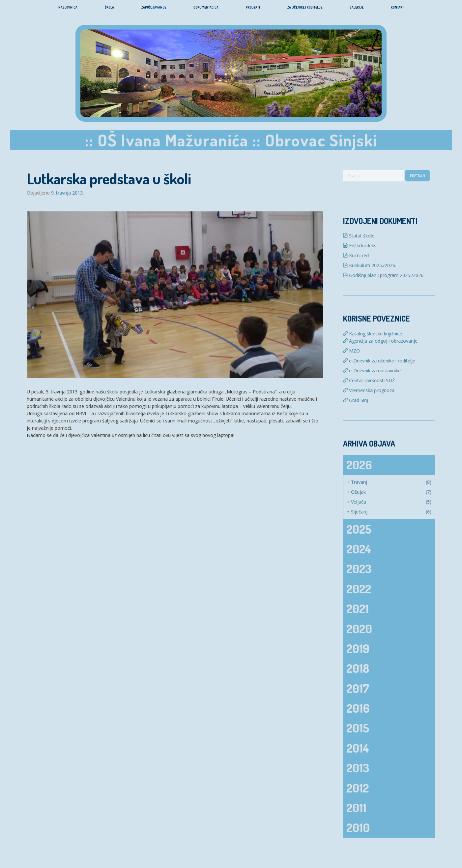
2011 (356, 808)
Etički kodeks (360, 246)
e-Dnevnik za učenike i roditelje (379, 361)
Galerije (357, 7)
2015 (358, 728)
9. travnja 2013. (67, 193)
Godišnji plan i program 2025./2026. (384, 275)
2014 (358, 748)
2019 (358, 648)
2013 (358, 768)
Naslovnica (68, 7)
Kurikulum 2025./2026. (370, 265)
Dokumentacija (206, 7)
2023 (359, 569)
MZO (351, 351)
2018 (358, 668)
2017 (358, 688)
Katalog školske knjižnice (373, 334)
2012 (358, 788)
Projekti (253, 7)
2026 (359, 465)
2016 (358, 708)
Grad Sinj (356, 400)
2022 (359, 589)
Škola (109, 7)
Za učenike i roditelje (305, 7)
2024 (359, 549)
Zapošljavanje (154, 7)
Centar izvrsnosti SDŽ (369, 380)
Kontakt (397, 7)
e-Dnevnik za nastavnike (372, 371)
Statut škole (359, 236)
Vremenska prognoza (369, 390)
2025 (359, 529)
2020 (359, 629)
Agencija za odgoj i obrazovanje (380, 341)
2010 (358, 827)
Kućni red (356, 255)
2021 (358, 608)
